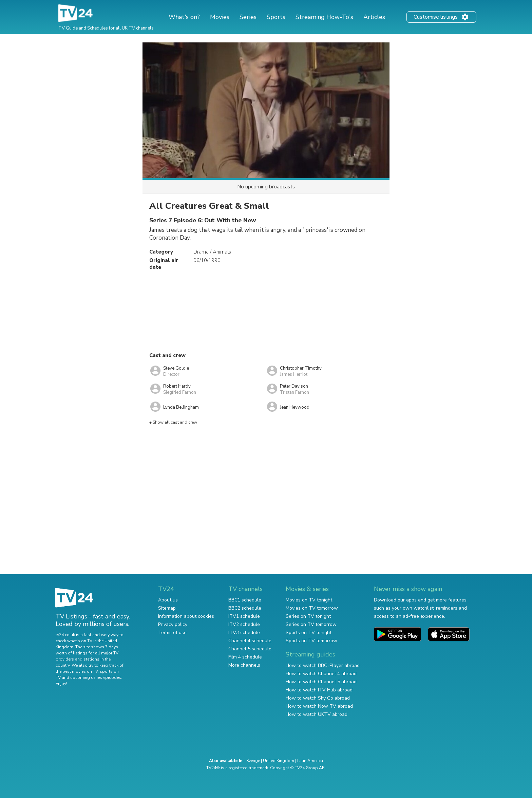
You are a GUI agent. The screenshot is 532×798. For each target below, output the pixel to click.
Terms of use (172, 633)
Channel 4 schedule (250, 641)
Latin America (310, 761)
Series (248, 17)
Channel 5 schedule (250, 649)
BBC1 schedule (245, 600)
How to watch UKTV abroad (317, 714)
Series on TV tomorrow (311, 624)
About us (168, 600)
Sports (276, 17)
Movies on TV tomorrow (312, 608)
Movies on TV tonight (309, 600)
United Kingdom (279, 761)
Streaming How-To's (324, 17)
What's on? (184, 17)
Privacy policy (173, 624)
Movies (220, 17)
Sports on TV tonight (309, 633)
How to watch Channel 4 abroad (321, 674)
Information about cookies (186, 616)
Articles (374, 17)
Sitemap (167, 608)
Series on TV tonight (308, 616)
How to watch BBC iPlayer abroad (323, 665)
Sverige (253, 761)
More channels (244, 665)
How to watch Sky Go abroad (318, 698)
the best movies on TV (77, 671)
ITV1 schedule (244, 616)
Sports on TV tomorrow (311, 641)
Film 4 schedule (245, 657)
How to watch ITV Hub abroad (319, 690)
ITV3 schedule (244, 633)
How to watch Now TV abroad (319, 706)
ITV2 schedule (244, 624)
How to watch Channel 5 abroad (321, 682)
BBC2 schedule (245, 608)
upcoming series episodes (96, 678)
